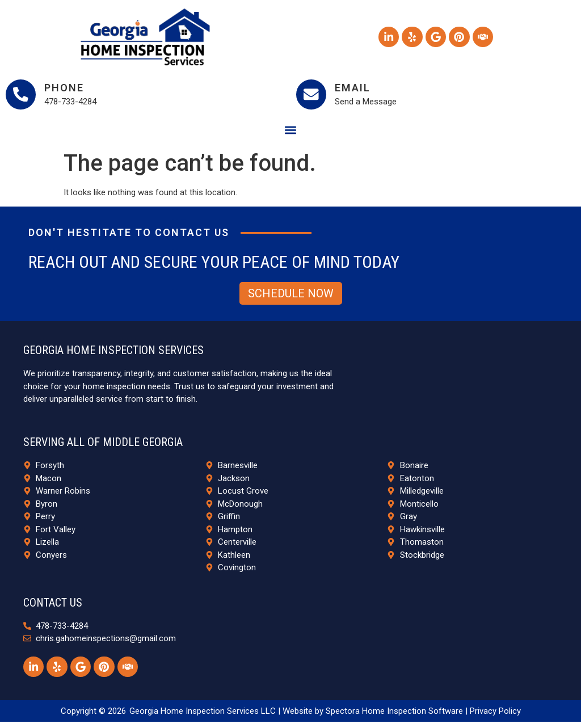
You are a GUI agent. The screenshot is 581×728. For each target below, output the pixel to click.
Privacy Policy (495, 717)
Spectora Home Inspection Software (394, 717)
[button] (291, 134)
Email (357, 90)
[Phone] (23, 96)
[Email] (313, 96)
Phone (68, 90)
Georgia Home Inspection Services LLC (203, 717)
